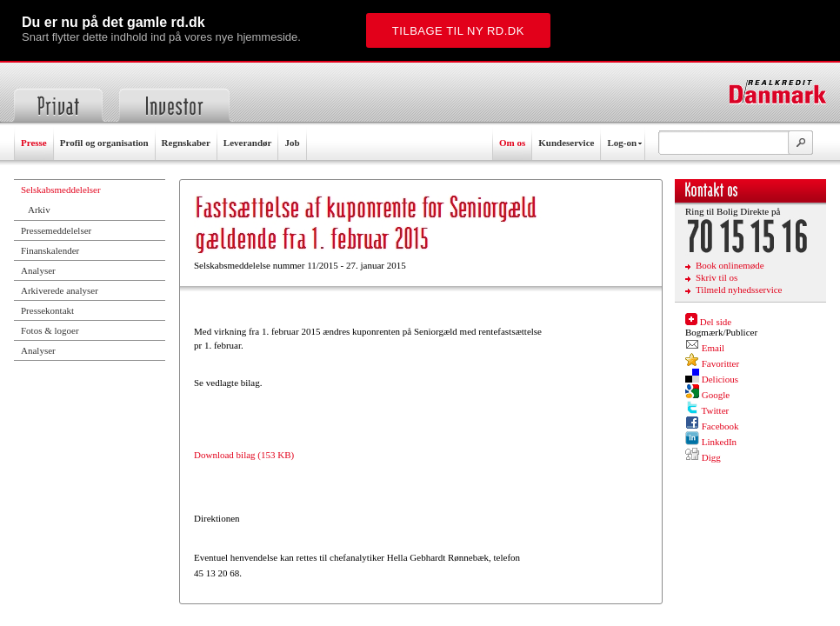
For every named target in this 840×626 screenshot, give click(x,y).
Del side (716, 322)
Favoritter (720, 363)
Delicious (720, 379)
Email (713, 348)
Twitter (716, 410)
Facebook (720, 426)
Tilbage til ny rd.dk (458, 31)
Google (716, 395)
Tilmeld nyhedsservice (739, 290)
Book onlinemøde (730, 265)
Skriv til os (717, 277)
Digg (711, 457)
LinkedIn (719, 442)
